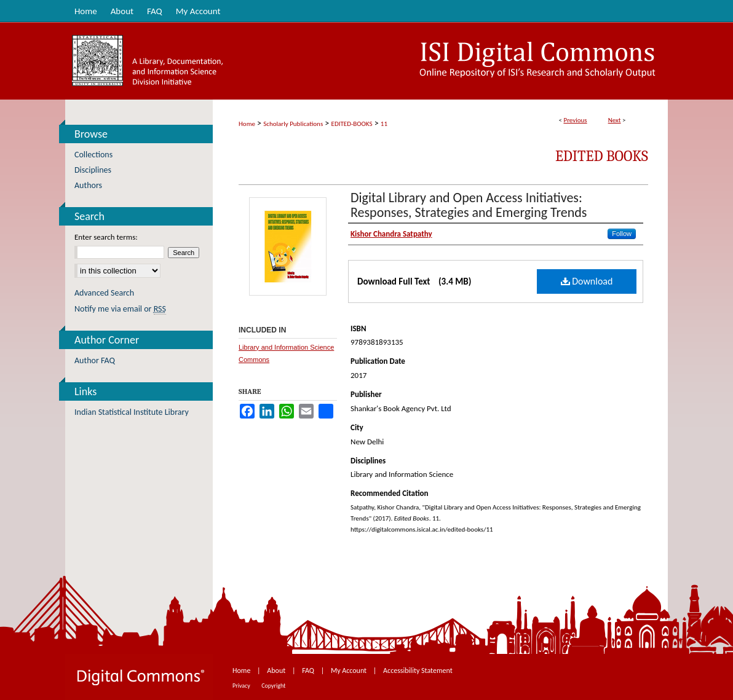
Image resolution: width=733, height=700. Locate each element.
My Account (350, 671)
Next (615, 120)
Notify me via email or (120, 309)
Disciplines (93, 170)
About (277, 671)
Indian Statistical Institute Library (132, 412)
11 (384, 124)
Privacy (242, 686)
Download (587, 281)
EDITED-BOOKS (352, 124)
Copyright (273, 686)
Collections (93, 155)
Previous (575, 120)
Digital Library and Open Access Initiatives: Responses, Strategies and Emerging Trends (469, 205)
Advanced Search (104, 293)
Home (247, 124)
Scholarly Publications (293, 124)
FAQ (309, 671)
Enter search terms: (106, 237)
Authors (88, 185)
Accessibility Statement (418, 671)
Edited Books (602, 156)
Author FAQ (95, 360)
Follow (622, 234)
